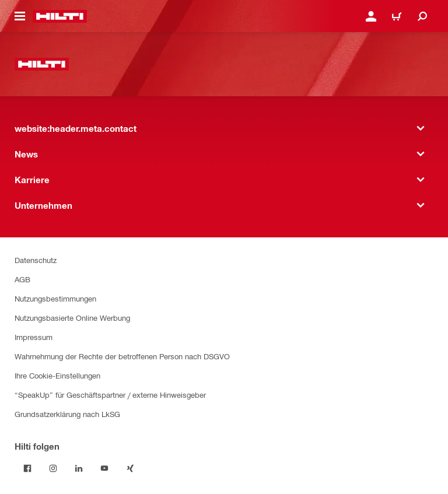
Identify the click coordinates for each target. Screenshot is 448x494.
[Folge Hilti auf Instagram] (53, 468)
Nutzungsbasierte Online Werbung (72, 318)
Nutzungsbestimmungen (55, 298)
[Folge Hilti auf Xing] (130, 468)
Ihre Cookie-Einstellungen (57, 375)
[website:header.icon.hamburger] (20, 16)
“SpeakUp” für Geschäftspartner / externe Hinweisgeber (110, 395)
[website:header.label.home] (60, 16)
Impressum (34, 337)
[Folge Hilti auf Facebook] (27, 468)
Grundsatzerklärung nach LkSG (67, 414)
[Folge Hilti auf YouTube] (104, 468)
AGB (22, 279)
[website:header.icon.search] (422, 16)
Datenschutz (36, 260)
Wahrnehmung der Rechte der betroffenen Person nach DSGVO (122, 356)
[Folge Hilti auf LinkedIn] (79, 468)
